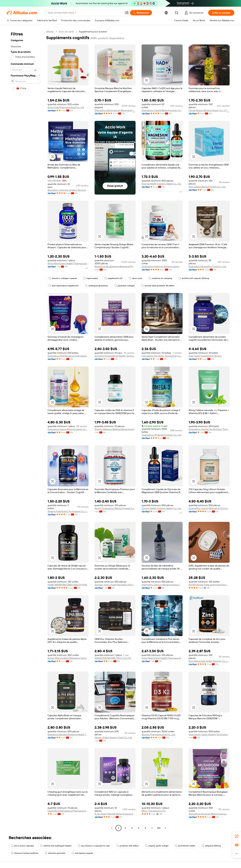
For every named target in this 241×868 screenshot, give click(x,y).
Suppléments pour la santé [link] (93, 32)
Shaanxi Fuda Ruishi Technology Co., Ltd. (68, 511)
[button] (127, 13)
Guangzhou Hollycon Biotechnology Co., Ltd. (162, 266)
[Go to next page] (165, 828)
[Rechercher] (141, 13)
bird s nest (135, 278)
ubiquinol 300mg (211, 846)
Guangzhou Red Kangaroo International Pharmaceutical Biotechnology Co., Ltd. (68, 356)
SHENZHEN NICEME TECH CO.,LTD (113, 658)
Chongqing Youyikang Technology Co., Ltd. (162, 356)
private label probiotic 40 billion (158, 286)
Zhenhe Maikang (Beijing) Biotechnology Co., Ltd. (115, 429)
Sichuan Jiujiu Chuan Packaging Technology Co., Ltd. (115, 585)
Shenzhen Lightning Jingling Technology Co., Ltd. (68, 190)
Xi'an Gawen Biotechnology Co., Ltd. (207, 187)
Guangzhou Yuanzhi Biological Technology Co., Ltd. (209, 508)
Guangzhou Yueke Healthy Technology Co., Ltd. (209, 734)
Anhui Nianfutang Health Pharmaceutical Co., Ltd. (68, 263)
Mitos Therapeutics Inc (154, 811)
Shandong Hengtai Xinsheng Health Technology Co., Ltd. (68, 734)
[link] (237, 836)
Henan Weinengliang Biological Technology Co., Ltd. (68, 658)
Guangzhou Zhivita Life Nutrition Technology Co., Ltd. (209, 429)
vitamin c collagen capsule (63, 278)
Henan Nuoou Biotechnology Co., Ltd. (208, 110)
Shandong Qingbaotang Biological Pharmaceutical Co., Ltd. (115, 266)
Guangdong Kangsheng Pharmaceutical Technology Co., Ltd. (68, 811)
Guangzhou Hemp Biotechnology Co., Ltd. (68, 429)
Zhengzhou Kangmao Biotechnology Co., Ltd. (209, 814)
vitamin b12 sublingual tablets (56, 846)
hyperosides (91, 278)
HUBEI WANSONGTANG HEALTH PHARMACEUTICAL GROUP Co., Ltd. (68, 585)
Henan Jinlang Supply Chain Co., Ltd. (113, 737)
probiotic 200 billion (127, 846)
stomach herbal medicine (25, 853)
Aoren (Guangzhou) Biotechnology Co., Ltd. (115, 508)
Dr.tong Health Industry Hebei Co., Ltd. (161, 184)
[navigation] (25, 430)
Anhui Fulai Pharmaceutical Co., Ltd (66, 107)
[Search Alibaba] (85, 13)
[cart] (177, 13)
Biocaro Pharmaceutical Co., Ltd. (158, 734)
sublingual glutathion (97, 286)
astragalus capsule (82, 853)
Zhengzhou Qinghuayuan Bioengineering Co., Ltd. (115, 110)
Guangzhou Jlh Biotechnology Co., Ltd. (162, 435)
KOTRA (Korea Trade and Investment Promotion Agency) (209, 585)
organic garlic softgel (157, 846)
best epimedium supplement (64, 286)
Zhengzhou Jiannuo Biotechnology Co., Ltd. (162, 585)
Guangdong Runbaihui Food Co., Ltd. (208, 266)
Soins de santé (66, 32)
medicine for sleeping (160, 278)
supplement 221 (113, 278)
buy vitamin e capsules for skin (94, 846)
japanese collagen (125, 286)
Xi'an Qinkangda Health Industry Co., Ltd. (209, 661)
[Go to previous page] (112, 828)
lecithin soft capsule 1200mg (194, 278)
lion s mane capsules (22, 846)
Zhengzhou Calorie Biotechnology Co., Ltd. (162, 110)
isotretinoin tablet (185, 846)
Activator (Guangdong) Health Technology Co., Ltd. (115, 356)
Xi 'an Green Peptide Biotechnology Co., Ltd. (115, 814)
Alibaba (50, 32)
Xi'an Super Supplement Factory (205, 356)
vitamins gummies (55, 853)
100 (159, 828)
